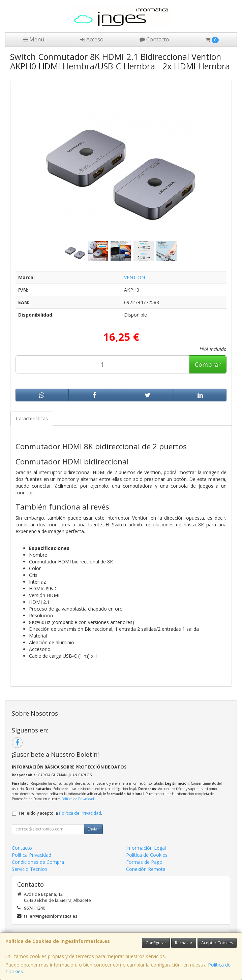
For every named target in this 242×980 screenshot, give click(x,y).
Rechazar (184, 943)
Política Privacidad (32, 855)
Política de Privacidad (78, 799)
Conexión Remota (146, 869)
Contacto (154, 39)
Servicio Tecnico (29, 869)
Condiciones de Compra (38, 862)
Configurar (156, 943)
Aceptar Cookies (217, 943)
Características (32, 418)
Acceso (92, 39)
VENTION (134, 277)
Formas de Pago (144, 862)
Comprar (208, 364)
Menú (34, 39)
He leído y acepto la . (60, 813)
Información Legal (146, 848)
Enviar (93, 829)
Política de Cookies (147, 855)
